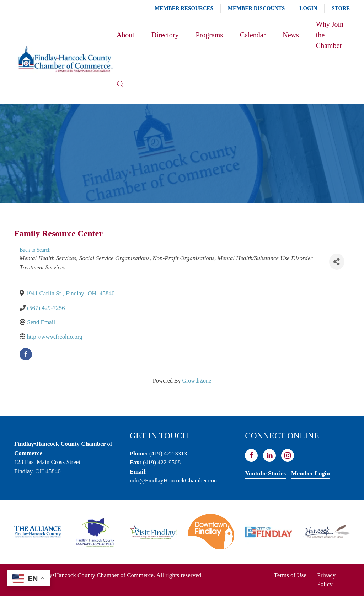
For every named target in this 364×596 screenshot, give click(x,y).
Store (341, 8)
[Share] (337, 262)
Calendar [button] (253, 35)
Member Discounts (256, 8)
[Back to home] (65, 59)
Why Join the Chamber (330, 35)
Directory (165, 35)
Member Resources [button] (184, 8)
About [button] (125, 35)
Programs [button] (209, 35)
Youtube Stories (265, 473)
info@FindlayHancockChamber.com (174, 481)
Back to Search (35, 250)
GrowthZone (197, 381)
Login (308, 8)
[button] (120, 84)
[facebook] (26, 354)
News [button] (291, 35)
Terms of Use (290, 575)
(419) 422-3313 (168, 453)
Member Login (311, 473)
